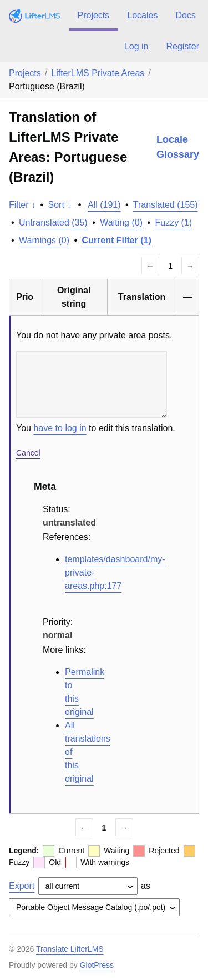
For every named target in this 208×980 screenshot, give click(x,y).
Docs (185, 15)
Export (22, 886)
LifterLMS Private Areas (98, 73)
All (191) (104, 205)
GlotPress (97, 965)
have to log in (60, 428)
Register (182, 46)
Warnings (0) (44, 240)
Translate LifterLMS (70, 949)
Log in (136, 46)
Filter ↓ (22, 205)
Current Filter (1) (117, 240)
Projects (94, 15)
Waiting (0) (121, 222)
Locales (142, 15)
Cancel (28, 453)
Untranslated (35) (53, 222)
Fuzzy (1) (173, 222)
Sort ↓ (60, 205)
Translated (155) (166, 205)
